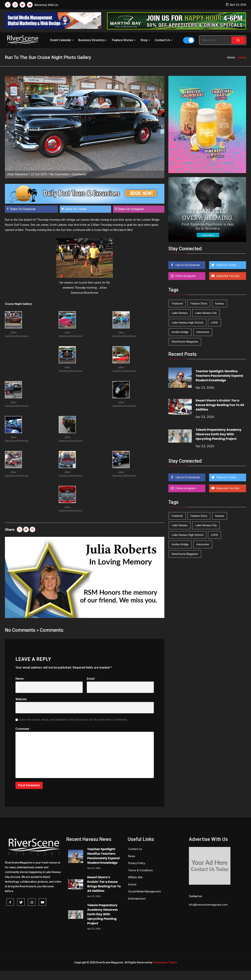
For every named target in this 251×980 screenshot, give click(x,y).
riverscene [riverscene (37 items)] (203, 332)
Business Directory (93, 40)
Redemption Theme (165, 962)
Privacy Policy (137, 863)
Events (132, 884)
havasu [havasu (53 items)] (220, 304)
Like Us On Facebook (187, 265)
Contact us (135, 849)
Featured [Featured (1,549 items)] (177, 304)
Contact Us (164, 40)
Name (21, 679)
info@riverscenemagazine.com (208, 905)
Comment (23, 729)
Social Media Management (144, 891)
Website (21, 699)
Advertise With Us (46, 5)
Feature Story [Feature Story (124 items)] (199, 304)
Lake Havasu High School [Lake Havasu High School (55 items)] (187, 323)
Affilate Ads (135, 877)
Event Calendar (62, 40)
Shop (146, 40)
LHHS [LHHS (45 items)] (214, 323)
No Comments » (61, 174)
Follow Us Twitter (226, 265)
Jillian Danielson (17, 174)
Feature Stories (124, 40)
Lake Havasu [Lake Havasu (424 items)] (180, 313)
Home (231, 57)
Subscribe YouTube (228, 276)
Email (92, 679)
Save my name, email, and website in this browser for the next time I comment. (74, 720)
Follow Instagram (185, 276)
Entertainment (137, 899)
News (132, 856)
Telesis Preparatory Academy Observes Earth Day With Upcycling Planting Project (219, 434)
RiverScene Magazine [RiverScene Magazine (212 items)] (185, 342)
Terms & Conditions (141, 870)
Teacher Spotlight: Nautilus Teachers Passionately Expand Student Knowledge (219, 376)
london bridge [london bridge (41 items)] (180, 332)
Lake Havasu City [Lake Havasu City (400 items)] (206, 313)
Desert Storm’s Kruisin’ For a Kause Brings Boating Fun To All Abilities (220, 405)
